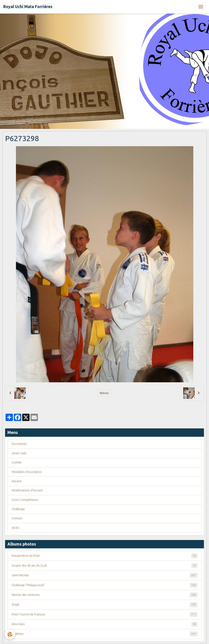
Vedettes (105, 634)
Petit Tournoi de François (105, 614)
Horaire (17, 481)
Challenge (18, 509)
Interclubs (105, 624)
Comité (17, 462)
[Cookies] (10, 634)
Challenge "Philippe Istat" (105, 585)
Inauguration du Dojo (105, 556)
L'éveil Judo (19, 453)
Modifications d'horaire (27, 490)
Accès (16, 528)
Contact (17, 518)
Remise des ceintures (105, 595)
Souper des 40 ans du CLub (105, 566)
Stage (105, 605)
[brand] (28, 7)
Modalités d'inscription (27, 472)
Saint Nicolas (105, 575)
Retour (104, 393)
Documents (19, 444)
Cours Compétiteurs (25, 500)
